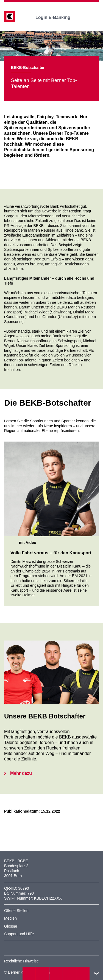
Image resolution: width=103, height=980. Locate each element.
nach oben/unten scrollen (96, 973)
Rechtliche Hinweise (21, 961)
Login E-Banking (57, 17)
